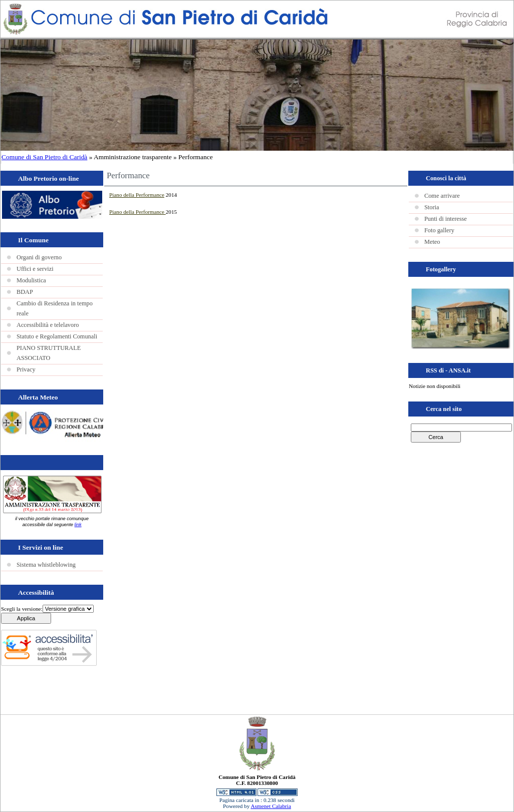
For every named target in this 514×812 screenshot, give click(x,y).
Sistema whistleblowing (46, 565)
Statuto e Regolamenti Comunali (57, 336)
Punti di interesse (446, 219)
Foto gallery (439, 230)
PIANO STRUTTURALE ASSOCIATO (49, 353)
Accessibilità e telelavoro (48, 325)
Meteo (432, 242)
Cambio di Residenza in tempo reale (55, 308)
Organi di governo (39, 257)
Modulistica (31, 280)
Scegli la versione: (22, 609)
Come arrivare (442, 196)
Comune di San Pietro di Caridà (44, 157)
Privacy (26, 369)
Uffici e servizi (35, 269)
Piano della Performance (137, 195)
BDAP (25, 292)
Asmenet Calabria (271, 806)
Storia (432, 207)
